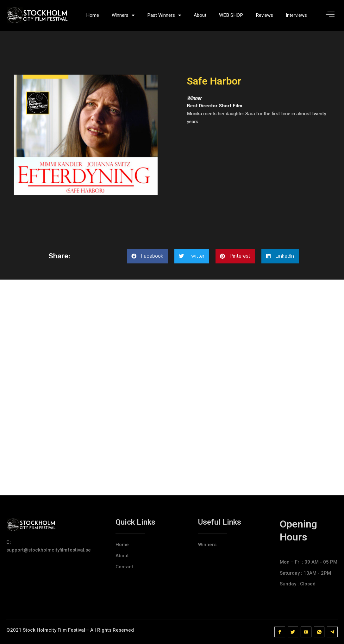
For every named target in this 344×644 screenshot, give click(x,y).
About (200, 15)
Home (93, 15)
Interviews (296, 15)
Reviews (264, 15)
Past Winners (164, 15)
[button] (147, 259)
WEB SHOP (231, 15)
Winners (123, 15)
